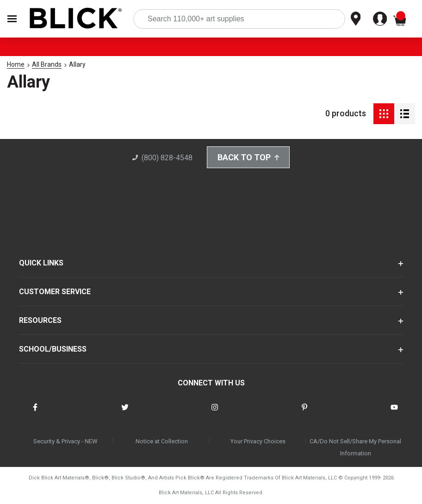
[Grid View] (384, 114)
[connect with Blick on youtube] (394, 413)
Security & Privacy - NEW (65, 441)
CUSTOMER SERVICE (55, 292)
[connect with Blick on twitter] (125, 413)
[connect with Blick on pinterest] (304, 413)
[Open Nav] (12, 19)
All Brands (47, 64)
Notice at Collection (162, 441)
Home (16, 64)
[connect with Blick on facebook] (35, 413)
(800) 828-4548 (162, 158)
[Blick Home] (76, 19)
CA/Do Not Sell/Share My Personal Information (355, 447)
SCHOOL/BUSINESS (53, 349)
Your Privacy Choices (258, 441)
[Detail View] (405, 114)
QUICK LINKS (41, 263)
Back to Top (248, 157)
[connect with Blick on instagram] (215, 413)
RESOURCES (40, 320)
